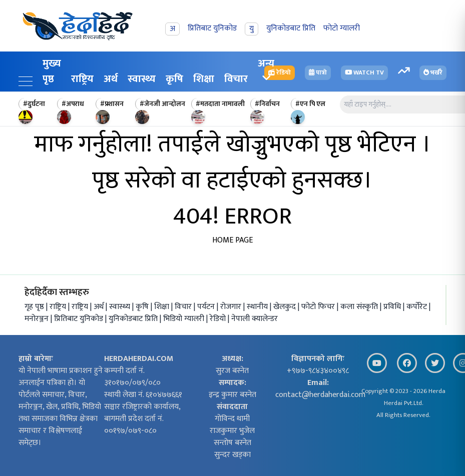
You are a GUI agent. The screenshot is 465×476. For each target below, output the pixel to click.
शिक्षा (204, 79)
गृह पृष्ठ (34, 307)
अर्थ (111, 79)
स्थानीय (258, 307)
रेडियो (219, 319)
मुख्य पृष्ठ (52, 71)
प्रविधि (393, 307)
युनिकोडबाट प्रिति (134, 319)
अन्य (266, 69)
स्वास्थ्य (142, 79)
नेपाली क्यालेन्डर (255, 319)
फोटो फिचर (319, 307)
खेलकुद (286, 307)
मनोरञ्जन (38, 319)
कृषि (174, 79)
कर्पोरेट (418, 307)
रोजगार (232, 307)
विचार (184, 307)
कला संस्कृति (360, 307)
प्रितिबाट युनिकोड (80, 319)
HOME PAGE (232, 240)
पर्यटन (207, 307)
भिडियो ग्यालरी (185, 319)
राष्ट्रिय (82, 79)
